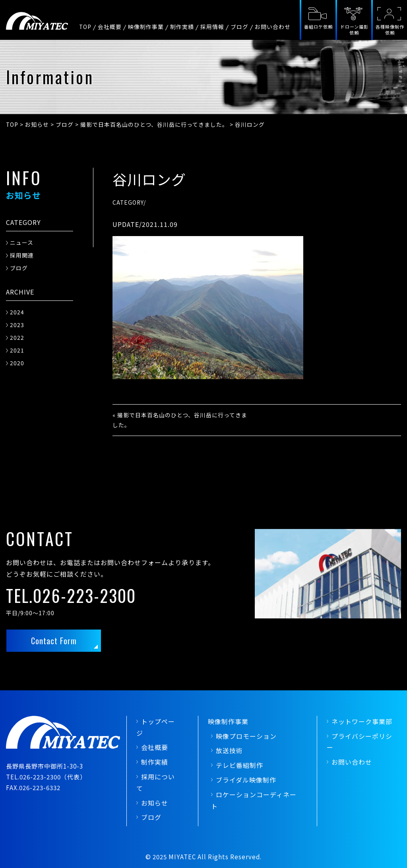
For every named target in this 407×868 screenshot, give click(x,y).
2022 (17, 337)
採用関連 (22, 255)
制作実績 (182, 27)
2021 (17, 350)
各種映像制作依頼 (390, 30)
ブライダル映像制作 (246, 780)
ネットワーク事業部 (362, 721)
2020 (17, 363)
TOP (85, 27)
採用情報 (212, 27)
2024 (17, 312)
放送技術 (229, 750)
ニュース (22, 242)
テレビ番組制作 (239, 765)
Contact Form (54, 641)
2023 (17, 325)
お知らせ (155, 803)
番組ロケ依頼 (318, 27)
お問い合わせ (273, 27)
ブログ (239, 27)
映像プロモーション (246, 736)
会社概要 (110, 27)
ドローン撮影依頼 (354, 30)
